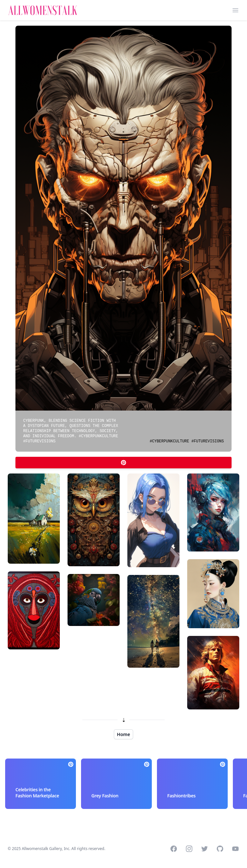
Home (124, 734)
